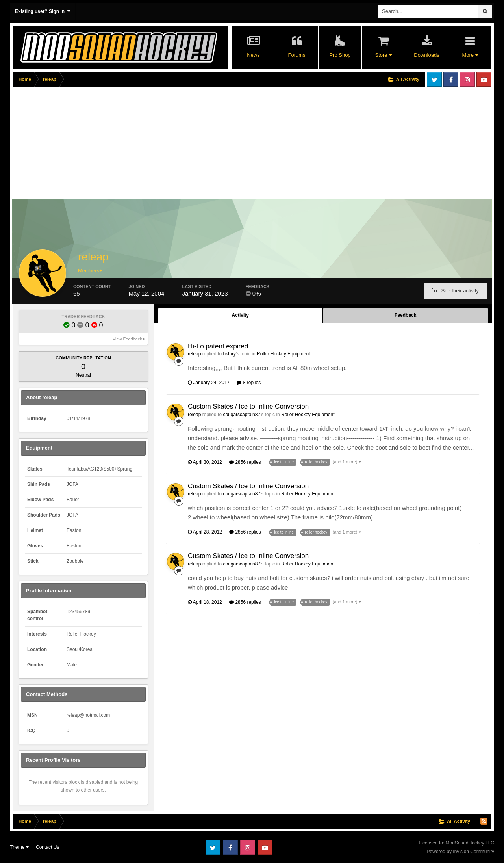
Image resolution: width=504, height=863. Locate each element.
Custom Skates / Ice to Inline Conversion (248, 406)
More (470, 55)
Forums (296, 55)
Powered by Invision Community (460, 852)
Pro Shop (340, 55)
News (253, 55)
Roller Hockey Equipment (283, 354)
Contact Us (47, 847)
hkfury (229, 354)
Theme (19, 847)
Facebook (451, 79)
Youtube (484, 79)
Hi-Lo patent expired (218, 346)
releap (194, 354)
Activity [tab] (240, 315)
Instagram (467, 79)
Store (383, 55)
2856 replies (245, 462)
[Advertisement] (156, 145)
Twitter (434, 79)
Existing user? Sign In (43, 11)
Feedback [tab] (405, 315)
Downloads (426, 55)
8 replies (249, 383)
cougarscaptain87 (242, 415)
